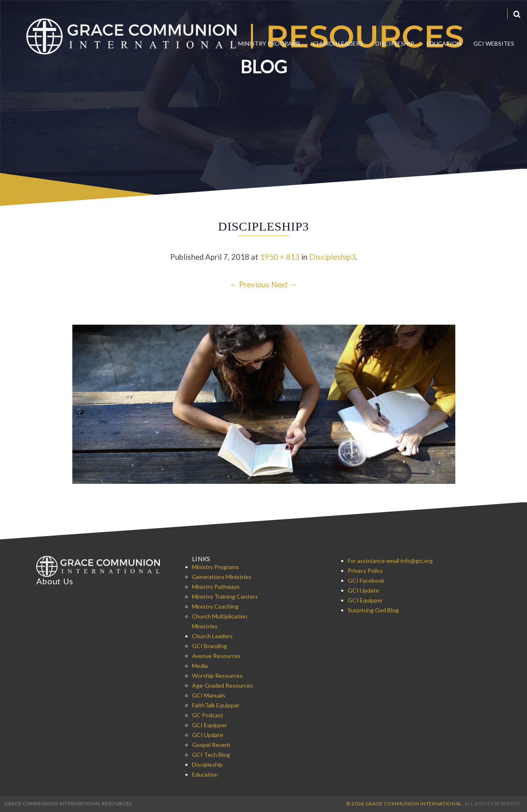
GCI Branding (210, 646)
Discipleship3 (332, 257)
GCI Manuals (209, 695)
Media (200, 666)
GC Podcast (208, 715)
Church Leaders (338, 43)
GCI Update (208, 735)
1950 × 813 (280, 257)
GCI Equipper (210, 725)
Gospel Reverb (211, 745)
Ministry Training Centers (225, 596)
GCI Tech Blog (211, 755)
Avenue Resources (216, 656)
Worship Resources (217, 675)
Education (444, 43)
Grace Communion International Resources (68, 804)
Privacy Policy (365, 570)
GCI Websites (494, 43)
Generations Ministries (222, 577)
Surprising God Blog (373, 610)
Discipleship (395, 43)
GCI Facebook (366, 580)
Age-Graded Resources (223, 685)
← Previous (249, 285)
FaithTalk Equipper (216, 705)
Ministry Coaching (215, 606)
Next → (284, 285)
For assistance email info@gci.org (390, 561)
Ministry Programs (269, 43)
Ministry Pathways (216, 587)
